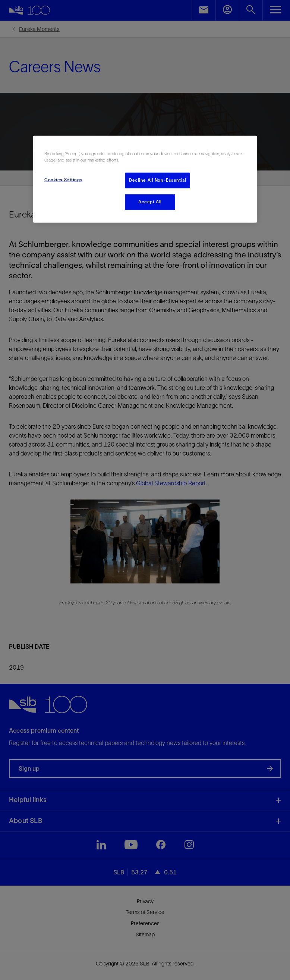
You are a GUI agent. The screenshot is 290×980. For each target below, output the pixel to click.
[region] (145, 179)
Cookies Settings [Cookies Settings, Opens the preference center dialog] (63, 180)
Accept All (150, 202)
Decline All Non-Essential (157, 180)
